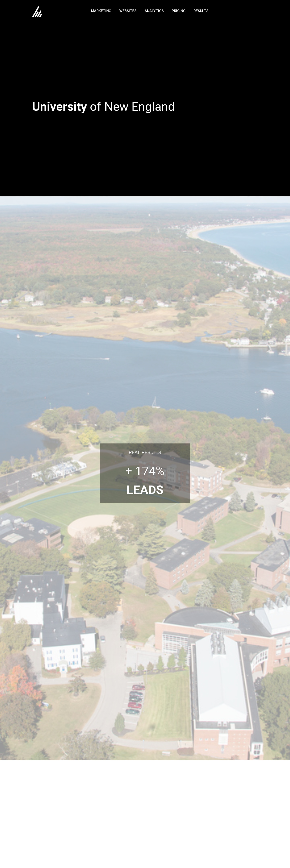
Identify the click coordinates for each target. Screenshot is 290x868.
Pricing (179, 11)
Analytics (154, 11)
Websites (128, 11)
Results (201, 11)
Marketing (101, 11)
